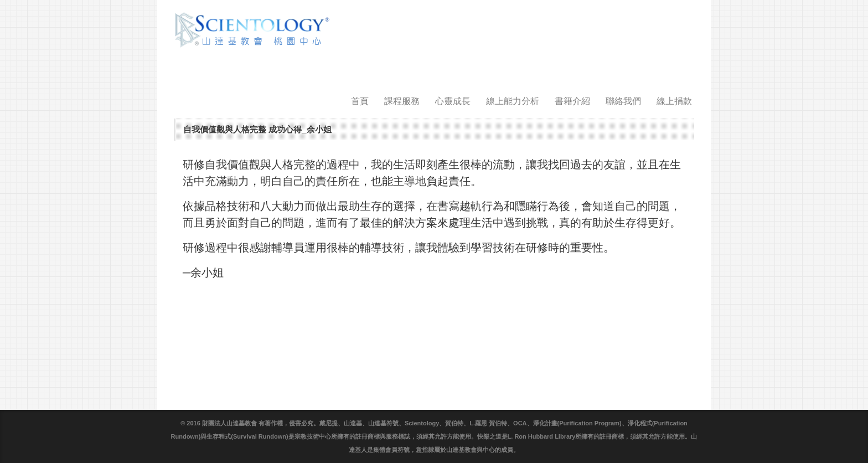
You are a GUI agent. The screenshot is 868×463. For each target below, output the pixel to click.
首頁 (360, 101)
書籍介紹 (572, 101)
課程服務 (402, 101)
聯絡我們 (623, 101)
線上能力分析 (513, 101)
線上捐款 (674, 101)
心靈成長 (453, 101)
